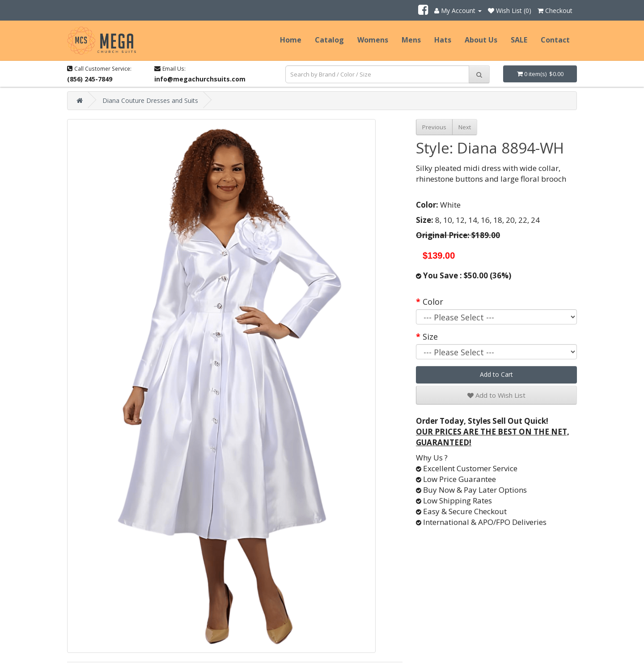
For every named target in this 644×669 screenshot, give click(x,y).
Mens (411, 40)
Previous (434, 127)
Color (433, 302)
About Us (481, 40)
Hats (443, 40)
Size (430, 337)
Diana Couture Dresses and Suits (150, 100)
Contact (555, 40)
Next (465, 127)
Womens (373, 40)
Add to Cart (496, 374)
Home (291, 40)
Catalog (329, 40)
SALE (519, 40)
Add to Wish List (496, 395)
